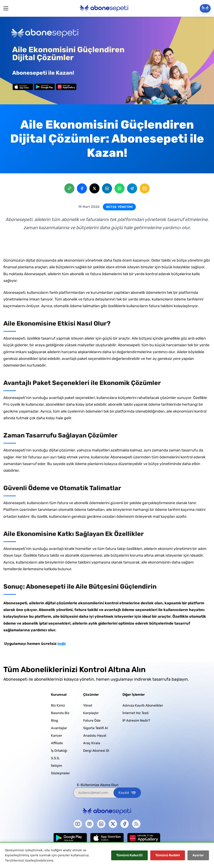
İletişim (57, 766)
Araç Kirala (92, 743)
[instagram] (89, 824)
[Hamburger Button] (6, 8)
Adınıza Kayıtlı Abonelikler (143, 705)
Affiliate (57, 743)
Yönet (88, 705)
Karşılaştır (91, 713)
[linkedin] (101, 824)
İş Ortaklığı (59, 751)
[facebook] (125, 824)
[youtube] (78, 824)
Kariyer (57, 736)
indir (62, 644)
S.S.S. (55, 758)
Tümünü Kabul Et (129, 855)
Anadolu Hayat (95, 736)
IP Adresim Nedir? (136, 720)
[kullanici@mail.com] (93, 793)
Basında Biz (60, 713)
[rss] (136, 824)
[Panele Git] (205, 8)
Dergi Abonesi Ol (96, 751)
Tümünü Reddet (168, 855)
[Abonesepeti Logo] (104, 8)
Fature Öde (92, 720)
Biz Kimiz (58, 705)
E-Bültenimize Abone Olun (98, 785)
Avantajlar (59, 728)
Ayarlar (198, 855)
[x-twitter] (113, 824)
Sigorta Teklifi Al (96, 728)
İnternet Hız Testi (136, 713)
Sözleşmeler (60, 773)
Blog (55, 720)
